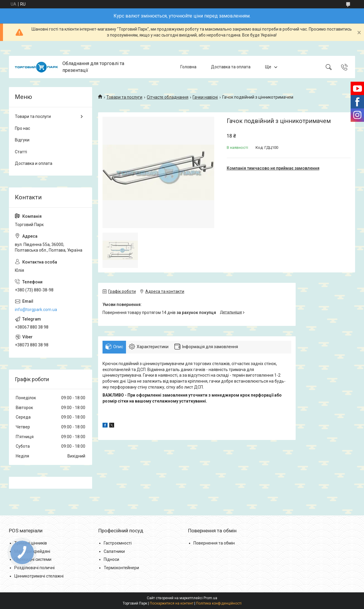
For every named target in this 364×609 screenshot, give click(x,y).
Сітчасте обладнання (168, 97)
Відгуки (22, 140)
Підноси (111, 559)
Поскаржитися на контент (172, 603)
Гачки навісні (205, 97)
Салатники (114, 551)
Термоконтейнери (121, 568)
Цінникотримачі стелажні (39, 576)
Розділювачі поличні (34, 568)
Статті (21, 152)
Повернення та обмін (214, 543)
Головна (188, 67)
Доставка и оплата (34, 163)
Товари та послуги (124, 97)
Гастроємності (118, 543)
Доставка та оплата (231, 67)
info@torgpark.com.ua (36, 310)
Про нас (22, 128)
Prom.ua (210, 598)
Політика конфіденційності (219, 603)
